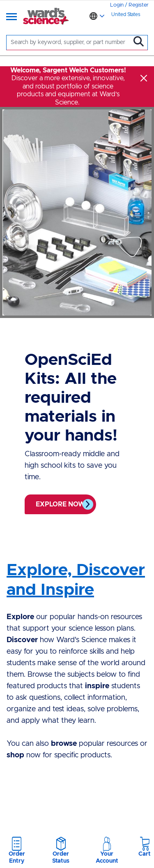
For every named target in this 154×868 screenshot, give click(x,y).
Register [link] (139, 5)
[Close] (144, 78)
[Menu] (11, 17)
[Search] (70, 43)
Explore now (60, 504)
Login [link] (117, 5)
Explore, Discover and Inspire (76, 580)
